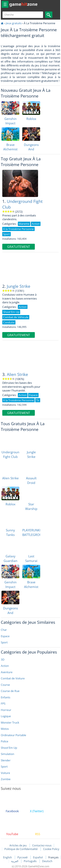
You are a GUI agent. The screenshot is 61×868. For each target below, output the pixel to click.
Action (5, 666)
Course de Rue (10, 691)
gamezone (23, 4)
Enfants (6, 697)
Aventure (7, 672)
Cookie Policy (51, 849)
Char (4, 630)
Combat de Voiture (13, 678)
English (8, 857)
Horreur (6, 710)
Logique (6, 716)
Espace (5, 636)
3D (3, 660)
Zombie (6, 779)
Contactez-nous (42, 845)
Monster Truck (10, 722)
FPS (3, 704)
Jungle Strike (19, 286)
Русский (23, 857)
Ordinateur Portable (14, 735)
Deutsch (47, 861)
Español (38, 857)
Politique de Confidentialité (21, 849)
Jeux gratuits (14, 23)
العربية (15, 861)
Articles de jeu (18, 845)
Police (5, 741)
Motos (5, 729)
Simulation (7, 754)
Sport (4, 642)
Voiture (5, 773)
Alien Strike (17, 374)
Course (5, 685)
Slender (6, 760)
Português (30, 861)
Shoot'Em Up (9, 748)
